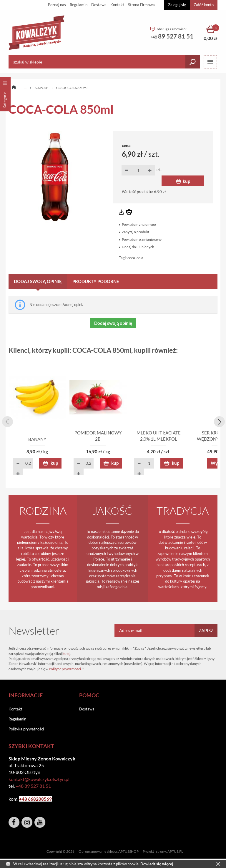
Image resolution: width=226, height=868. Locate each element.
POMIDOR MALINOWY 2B (113, 440)
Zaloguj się (177, 5)
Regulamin (79, 5)
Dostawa (99, 5)
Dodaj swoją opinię (38, 281)
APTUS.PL (175, 852)
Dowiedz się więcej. (157, 864)
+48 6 (25, 800)
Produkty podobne (96, 281)
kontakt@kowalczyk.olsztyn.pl (39, 779)
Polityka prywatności (26, 730)
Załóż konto (204, 5)
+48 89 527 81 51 (33, 786)
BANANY (43, 440)
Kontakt (117, 5)
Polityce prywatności (65, 669)
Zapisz (206, 631)
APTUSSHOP (128, 852)
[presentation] (6, 421)
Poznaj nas (57, 5)
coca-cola (135, 258)
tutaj (67, 654)
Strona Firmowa (141, 5)
